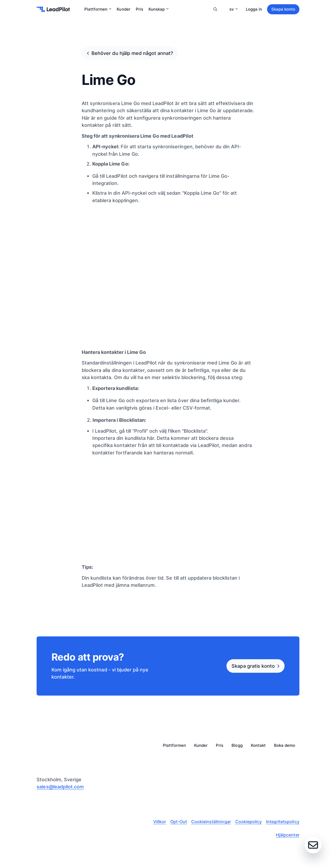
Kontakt (258, 746)
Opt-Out (179, 822)
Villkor (160, 822)
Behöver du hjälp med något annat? (132, 53)
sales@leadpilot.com (60, 787)
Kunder (123, 9)
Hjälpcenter (287, 835)
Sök (215, 9)
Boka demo (285, 746)
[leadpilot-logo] (53, 9)
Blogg (237, 746)
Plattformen (98, 9)
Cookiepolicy (248, 822)
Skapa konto (283, 9)
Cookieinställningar (211, 822)
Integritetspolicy (283, 822)
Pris (139, 9)
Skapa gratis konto (253, 666)
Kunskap (159, 9)
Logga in (254, 9)
